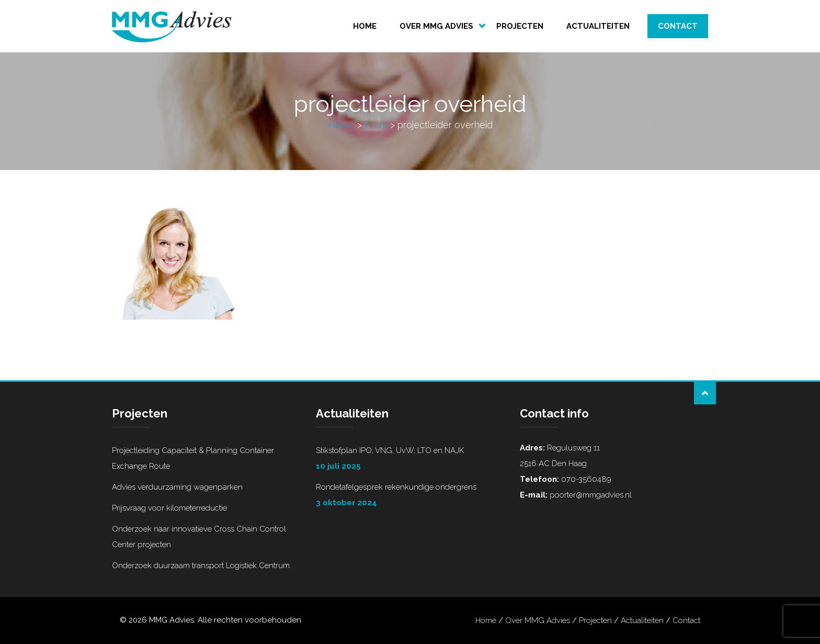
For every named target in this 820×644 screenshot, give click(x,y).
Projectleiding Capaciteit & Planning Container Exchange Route (193, 458)
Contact (678, 26)
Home (365, 26)
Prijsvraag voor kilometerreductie (169, 508)
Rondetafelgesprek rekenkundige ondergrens (410, 496)
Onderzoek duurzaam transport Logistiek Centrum (201, 566)
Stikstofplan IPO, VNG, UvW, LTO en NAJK (410, 460)
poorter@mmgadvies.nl (590, 495)
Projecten (520, 26)
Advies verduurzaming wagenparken (177, 487)
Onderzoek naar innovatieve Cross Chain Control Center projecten (199, 537)
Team (376, 125)
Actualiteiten (598, 26)
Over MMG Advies (436, 26)
